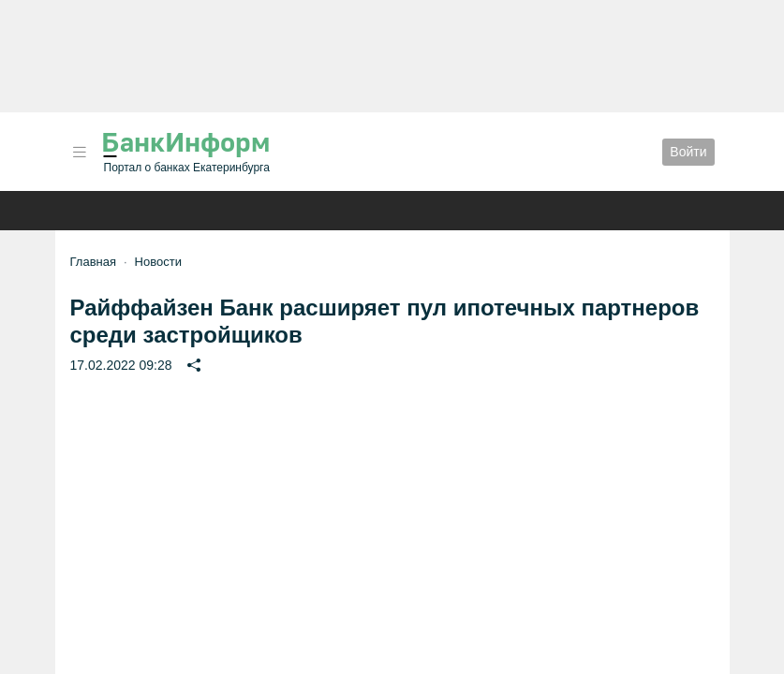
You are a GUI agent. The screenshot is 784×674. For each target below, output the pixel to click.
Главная (93, 262)
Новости (158, 262)
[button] (80, 152)
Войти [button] (688, 152)
